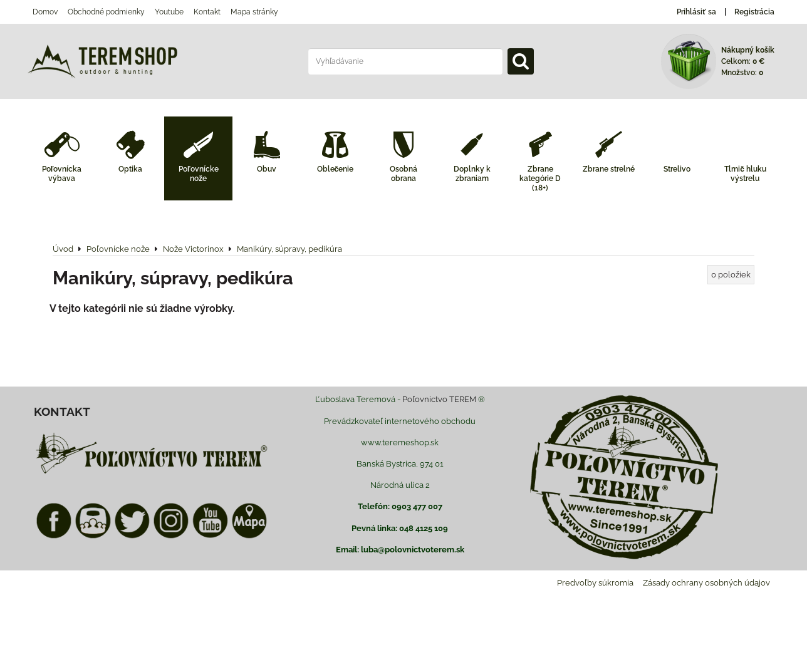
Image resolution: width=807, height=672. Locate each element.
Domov (45, 12)
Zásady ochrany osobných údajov (706, 583)
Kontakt (207, 12)
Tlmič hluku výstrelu (745, 174)
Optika (130, 169)
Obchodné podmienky (106, 12)
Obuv (267, 169)
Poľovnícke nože (199, 174)
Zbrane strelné (609, 169)
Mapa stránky (254, 12)
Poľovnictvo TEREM (439, 399)
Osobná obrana (403, 174)
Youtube (169, 12)
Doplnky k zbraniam (472, 174)
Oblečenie (336, 169)
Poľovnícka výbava (62, 174)
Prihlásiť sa (696, 12)
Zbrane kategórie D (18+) (540, 178)
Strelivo (677, 169)
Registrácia (754, 12)
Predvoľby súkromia (595, 583)
